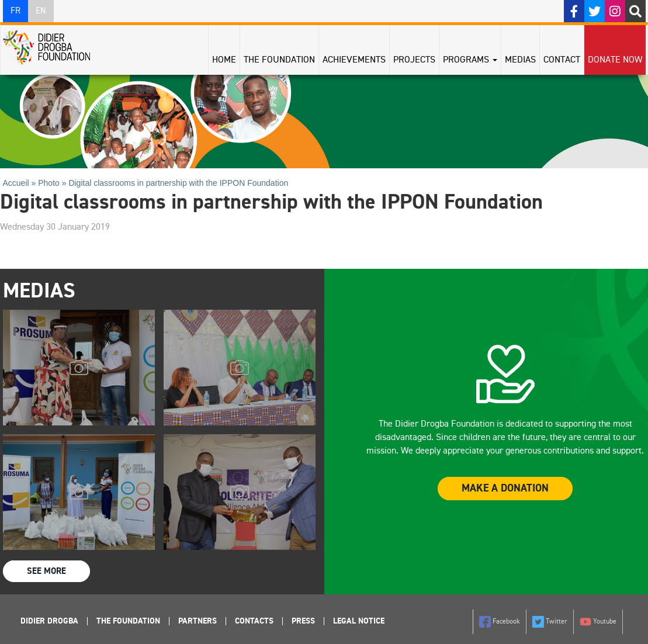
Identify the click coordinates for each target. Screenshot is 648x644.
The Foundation (279, 60)
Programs (470, 60)
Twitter (550, 622)
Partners (197, 621)
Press (303, 621)
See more (46, 571)
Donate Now (615, 60)
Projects (414, 60)
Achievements (354, 60)
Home (224, 60)
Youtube (598, 622)
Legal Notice (359, 621)
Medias (520, 60)
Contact (562, 60)
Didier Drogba (49, 621)
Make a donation (505, 489)
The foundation (128, 621)
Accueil (16, 183)
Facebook (500, 622)
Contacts (254, 621)
